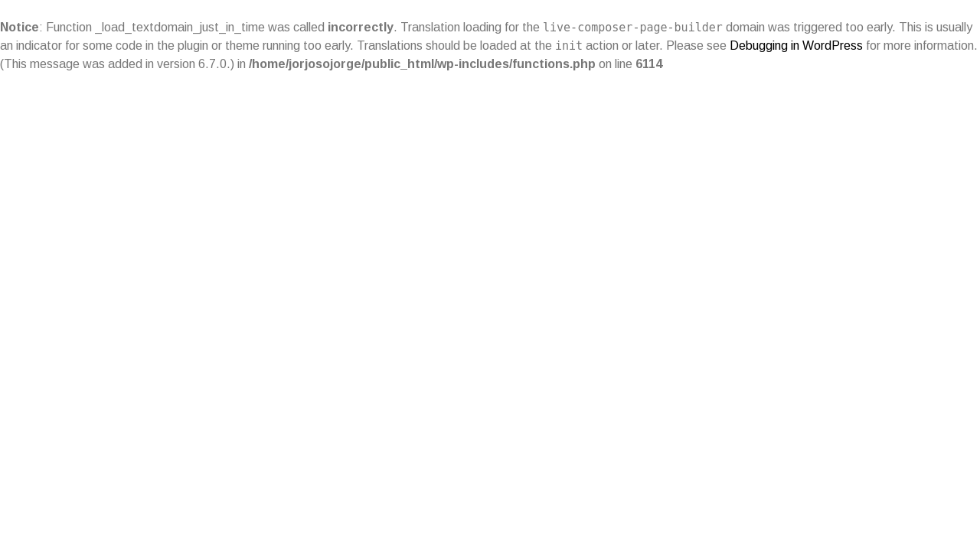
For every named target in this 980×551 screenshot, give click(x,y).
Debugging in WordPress (796, 46)
